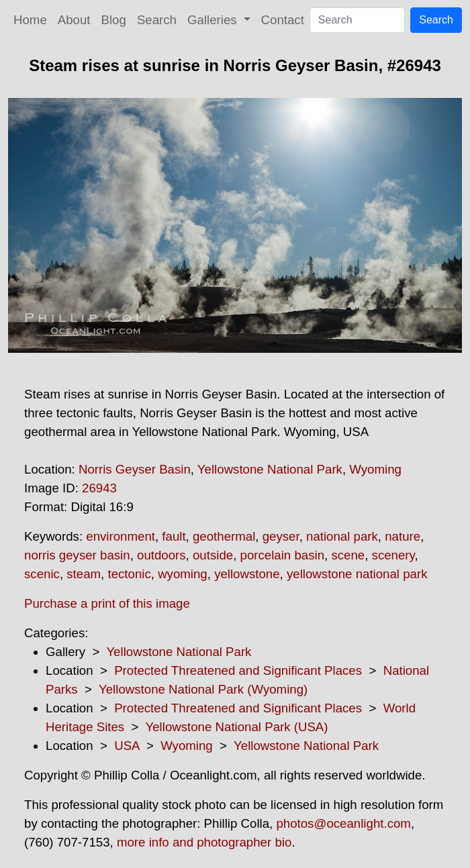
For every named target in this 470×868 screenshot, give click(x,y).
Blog (114, 20)
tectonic (129, 574)
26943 (99, 488)
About (74, 20)
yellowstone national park (357, 574)
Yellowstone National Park (270, 469)
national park (342, 536)
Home (30, 20)
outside (213, 555)
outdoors (161, 555)
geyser (281, 536)
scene (348, 555)
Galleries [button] (214, 20)
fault (174, 536)
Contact (283, 20)
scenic (42, 574)
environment (121, 536)
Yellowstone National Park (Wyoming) (203, 689)
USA (127, 746)
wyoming (183, 574)
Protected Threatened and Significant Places (238, 670)
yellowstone (247, 574)
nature (403, 536)
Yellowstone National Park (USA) (236, 727)
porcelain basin (283, 555)
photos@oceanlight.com (343, 823)
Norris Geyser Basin (135, 469)
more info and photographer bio (204, 842)
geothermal (224, 536)
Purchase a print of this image (107, 603)
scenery (393, 555)
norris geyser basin (77, 555)
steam (84, 574)
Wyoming (375, 469)
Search (157, 20)
